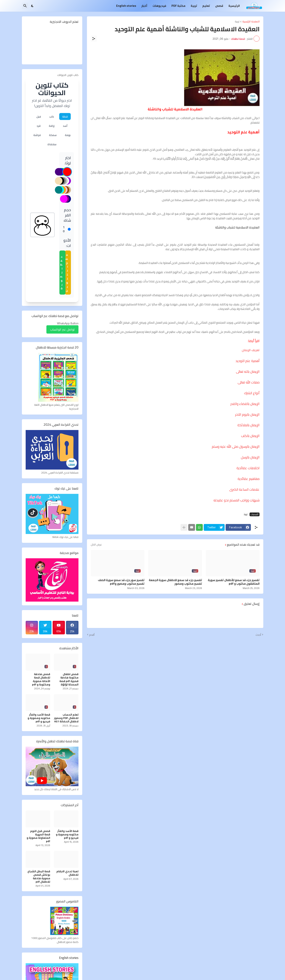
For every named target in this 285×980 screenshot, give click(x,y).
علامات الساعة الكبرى (244, 489)
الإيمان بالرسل (250, 457)
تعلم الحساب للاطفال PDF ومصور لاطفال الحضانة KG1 (66, 718)
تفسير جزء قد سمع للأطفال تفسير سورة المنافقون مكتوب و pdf (234, 582)
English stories (126, 6)
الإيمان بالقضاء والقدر (245, 404)
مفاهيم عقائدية (249, 479)
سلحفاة (52, 144)
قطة (65, 116)
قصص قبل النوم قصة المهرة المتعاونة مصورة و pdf (38, 836)
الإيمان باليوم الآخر (247, 414)
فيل (39, 116)
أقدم (92, 635)
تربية (194, 6)
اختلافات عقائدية (248, 468)
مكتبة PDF (178, 6)
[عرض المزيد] (184, 527)
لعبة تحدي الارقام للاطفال (67, 873)
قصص (219, 6)
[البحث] (25, 6)
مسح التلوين (67, 273)
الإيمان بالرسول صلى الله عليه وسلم (236, 446)
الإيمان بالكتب (250, 436)
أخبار (144, 6)
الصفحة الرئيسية (251, 22)
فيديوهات (159, 6)
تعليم (206, 6)
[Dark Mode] (32, 6)
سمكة (53, 135)
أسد (65, 126)
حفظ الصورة (61, 272)
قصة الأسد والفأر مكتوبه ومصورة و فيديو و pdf (39, 718)
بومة (68, 135)
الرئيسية (234, 6)
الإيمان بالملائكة (249, 425)
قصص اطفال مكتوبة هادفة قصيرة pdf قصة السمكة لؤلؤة (69, 679)
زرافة (52, 126)
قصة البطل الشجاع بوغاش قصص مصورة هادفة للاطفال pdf (39, 877)
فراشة (37, 135)
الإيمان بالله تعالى (248, 372)
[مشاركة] (94, 39)
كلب (52, 116)
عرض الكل (96, 545)
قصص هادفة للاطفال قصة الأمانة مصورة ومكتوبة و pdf (41, 679)
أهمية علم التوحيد (248, 361)
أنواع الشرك (252, 393)
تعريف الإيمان (251, 350)
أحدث (258, 635)
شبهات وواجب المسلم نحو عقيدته (237, 500)
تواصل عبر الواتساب (62, 329)
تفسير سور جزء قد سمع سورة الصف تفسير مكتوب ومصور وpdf (121, 582)
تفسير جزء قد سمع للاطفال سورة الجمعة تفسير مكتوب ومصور (175, 582)
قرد (39, 126)
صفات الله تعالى (249, 382)
